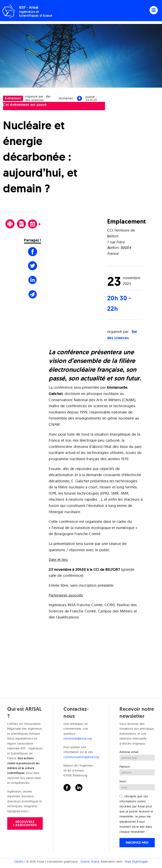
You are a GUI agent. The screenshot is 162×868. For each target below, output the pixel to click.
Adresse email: (129, 752)
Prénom (125, 767)
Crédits (19, 862)
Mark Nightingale (136, 862)
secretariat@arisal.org (78, 739)
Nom (123, 781)
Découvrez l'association (25, 823)
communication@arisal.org (81, 757)
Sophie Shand (90, 862)
